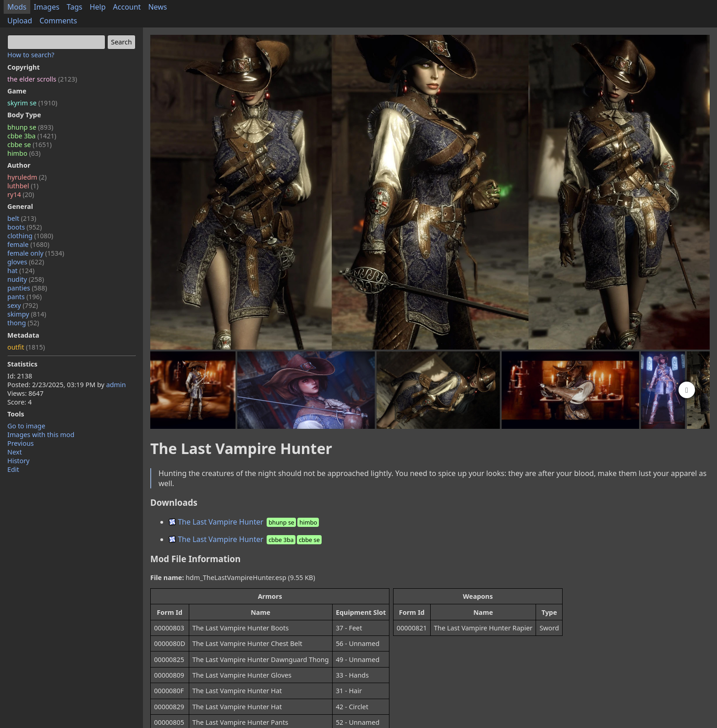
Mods (17, 7)
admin (116, 385)
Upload (20, 21)
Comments (58, 21)
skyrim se (32, 103)
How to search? (31, 55)
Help (98, 7)
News (157, 7)
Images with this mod (41, 435)
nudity (26, 279)
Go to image (26, 426)
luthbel (23, 186)
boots (25, 227)
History (18, 461)
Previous (21, 443)
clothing (30, 236)
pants (25, 297)
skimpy (27, 314)
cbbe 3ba (32, 136)
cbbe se (30, 145)
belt (22, 218)
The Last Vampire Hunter (244, 522)
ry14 (21, 194)
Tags (75, 7)
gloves (26, 262)
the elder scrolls (42, 79)
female (28, 244)
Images (47, 7)
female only (36, 253)
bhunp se (30, 127)
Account (127, 7)
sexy (23, 305)
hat (21, 271)
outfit (26, 347)
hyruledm (27, 177)
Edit (13, 469)
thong (23, 323)
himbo (24, 153)
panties (27, 288)
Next (15, 452)
